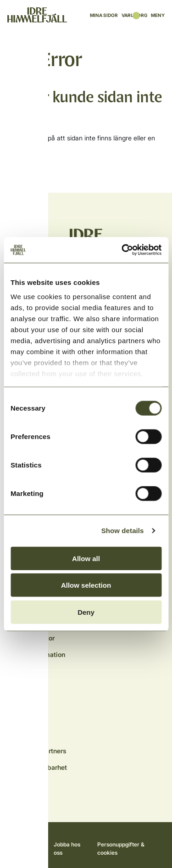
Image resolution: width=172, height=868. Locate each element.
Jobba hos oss (67, 849)
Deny (86, 612)
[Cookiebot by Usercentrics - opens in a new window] (122, 250)
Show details (123, 531)
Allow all (86, 558)
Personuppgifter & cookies (121, 849)
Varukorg (134, 15)
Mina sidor (104, 15)
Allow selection (86, 585)
